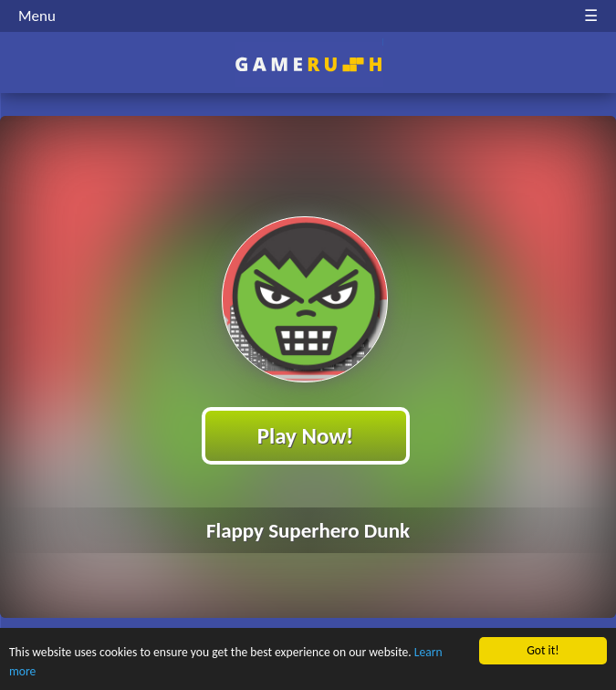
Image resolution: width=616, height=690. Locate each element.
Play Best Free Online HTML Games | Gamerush (308, 64)
